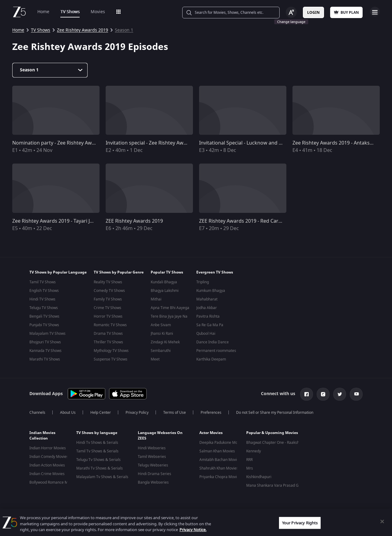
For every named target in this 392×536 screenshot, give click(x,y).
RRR (249, 460)
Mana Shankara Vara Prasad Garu (275, 485)
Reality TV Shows (108, 282)
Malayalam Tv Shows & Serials (102, 477)
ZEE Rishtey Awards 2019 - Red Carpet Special (251, 221)
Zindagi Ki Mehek (165, 342)
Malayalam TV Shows (47, 334)
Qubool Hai (206, 334)
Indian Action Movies (47, 465)
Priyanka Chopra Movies (220, 477)
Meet (155, 359)
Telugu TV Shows (44, 308)
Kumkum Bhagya (211, 291)
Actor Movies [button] (211, 433)
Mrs (250, 468)
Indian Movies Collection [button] (42, 436)
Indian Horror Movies (48, 448)
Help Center (101, 413)
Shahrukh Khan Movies (219, 468)
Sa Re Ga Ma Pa (210, 325)
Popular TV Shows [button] (167, 272)
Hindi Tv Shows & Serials (97, 443)
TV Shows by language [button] (97, 433)
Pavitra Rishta (208, 316)
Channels (37, 413)
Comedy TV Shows (109, 291)
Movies (98, 12)
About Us (68, 413)
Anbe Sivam (161, 325)
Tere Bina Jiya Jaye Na (169, 316)
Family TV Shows (108, 299)
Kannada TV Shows (45, 351)
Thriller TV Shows (108, 342)
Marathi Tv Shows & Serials (100, 468)
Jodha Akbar (207, 308)
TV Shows (70, 12)
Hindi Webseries (152, 448)
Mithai (156, 299)
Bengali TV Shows (44, 316)
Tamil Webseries (152, 457)
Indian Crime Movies (47, 474)
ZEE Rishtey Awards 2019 (134, 221)
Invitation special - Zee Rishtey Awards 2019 (156, 143)
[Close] (382, 521)
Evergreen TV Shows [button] (215, 272)
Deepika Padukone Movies (222, 443)
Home (43, 12)
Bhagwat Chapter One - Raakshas (275, 443)
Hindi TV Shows (42, 299)
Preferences (211, 413)
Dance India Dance (213, 342)
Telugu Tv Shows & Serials (98, 460)
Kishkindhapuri (259, 477)
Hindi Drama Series (155, 474)
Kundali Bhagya (164, 282)
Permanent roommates (216, 351)
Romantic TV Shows (110, 325)
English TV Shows (44, 291)
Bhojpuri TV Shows (45, 342)
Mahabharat (207, 299)
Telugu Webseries (153, 465)
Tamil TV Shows (43, 282)
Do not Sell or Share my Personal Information (275, 413)
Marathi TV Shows (45, 359)
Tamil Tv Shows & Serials (97, 451)
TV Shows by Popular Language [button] (58, 272)
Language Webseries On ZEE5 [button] (160, 436)
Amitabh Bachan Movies (220, 460)
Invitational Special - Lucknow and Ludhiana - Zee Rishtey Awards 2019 (280, 143)
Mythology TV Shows (111, 351)
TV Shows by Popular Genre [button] (119, 272)
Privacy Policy (137, 413)
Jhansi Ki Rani (162, 334)
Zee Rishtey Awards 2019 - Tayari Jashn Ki (59, 221)
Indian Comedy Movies (49, 457)
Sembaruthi (161, 351)
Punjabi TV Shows (44, 325)
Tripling (203, 282)
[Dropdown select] (50, 70)
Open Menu (375, 12)
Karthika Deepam (211, 359)
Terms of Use (175, 413)
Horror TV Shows (108, 316)
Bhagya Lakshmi (165, 291)
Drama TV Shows (108, 334)
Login (313, 13)
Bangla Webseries (153, 482)
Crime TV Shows (107, 308)
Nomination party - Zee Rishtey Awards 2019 (63, 143)
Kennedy (254, 451)
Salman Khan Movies (217, 451)
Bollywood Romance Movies (53, 482)
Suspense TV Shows (111, 359)
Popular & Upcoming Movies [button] (272, 433)
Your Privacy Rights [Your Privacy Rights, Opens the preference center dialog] (300, 523)
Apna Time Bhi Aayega (170, 308)
